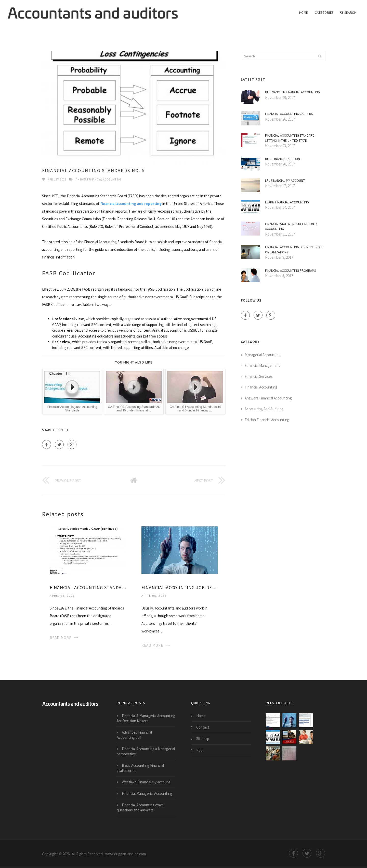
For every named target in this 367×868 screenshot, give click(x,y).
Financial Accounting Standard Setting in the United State (290, 138)
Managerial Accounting (263, 355)
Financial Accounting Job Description (180, 587)
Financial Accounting (261, 387)
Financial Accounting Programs (290, 271)
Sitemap (203, 739)
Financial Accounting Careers (289, 114)
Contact (203, 727)
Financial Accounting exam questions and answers (140, 807)
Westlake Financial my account (146, 782)
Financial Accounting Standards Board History (88, 587)
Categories (324, 13)
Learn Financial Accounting (287, 202)
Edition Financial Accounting (267, 420)
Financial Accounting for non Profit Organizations (294, 250)
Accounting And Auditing (264, 409)
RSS (199, 750)
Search (348, 13)
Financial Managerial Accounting (147, 793)
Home (304, 13)
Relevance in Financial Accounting (292, 92)
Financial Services (259, 376)
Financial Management (262, 365)
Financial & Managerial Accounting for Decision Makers (146, 718)
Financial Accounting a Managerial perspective (146, 751)
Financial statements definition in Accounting (291, 226)
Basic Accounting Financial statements (140, 768)
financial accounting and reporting (131, 204)
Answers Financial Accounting (99, 179)
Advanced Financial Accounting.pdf (134, 735)
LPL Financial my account (285, 181)
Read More (61, 638)
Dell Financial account (283, 159)
